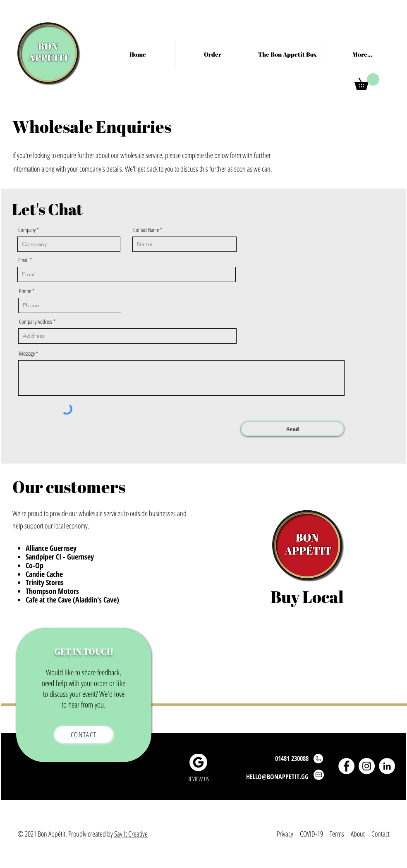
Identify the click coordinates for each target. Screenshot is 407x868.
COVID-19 (311, 834)
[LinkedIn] (387, 766)
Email (23, 260)
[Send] (292, 429)
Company (27, 230)
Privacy (286, 834)
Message (27, 354)
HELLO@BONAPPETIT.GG (277, 777)
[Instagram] (367, 766)
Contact (381, 834)
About (358, 834)
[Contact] (84, 734)
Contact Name (146, 230)
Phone (25, 291)
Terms (337, 834)
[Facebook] (346, 766)
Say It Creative (131, 834)
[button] (367, 81)
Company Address (36, 322)
